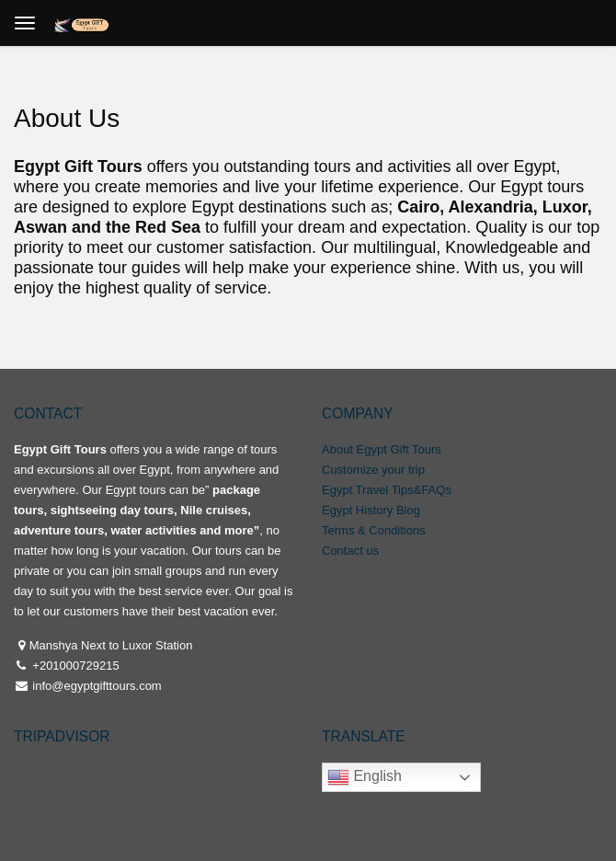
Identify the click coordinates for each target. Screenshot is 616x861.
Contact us (350, 551)
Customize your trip (373, 470)
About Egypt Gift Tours (382, 449)
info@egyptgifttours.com (96, 686)
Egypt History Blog (371, 510)
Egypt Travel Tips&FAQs (387, 490)
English (365, 777)
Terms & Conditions (374, 530)
